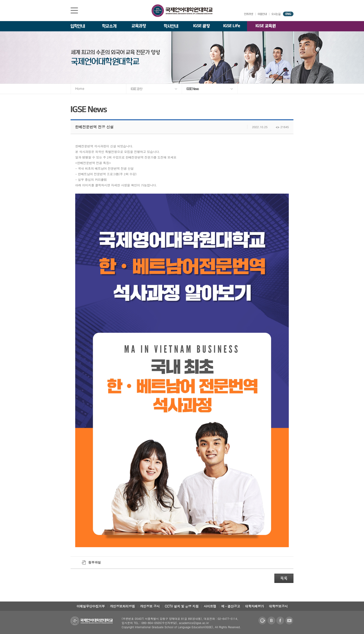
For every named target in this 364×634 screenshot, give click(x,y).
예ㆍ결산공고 (231, 606)
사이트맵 (210, 606)
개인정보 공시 (150, 606)
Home (80, 88)
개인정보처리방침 (122, 606)
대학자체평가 (255, 606)
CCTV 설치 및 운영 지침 (182, 606)
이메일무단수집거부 (91, 606)
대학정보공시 (278, 606)
